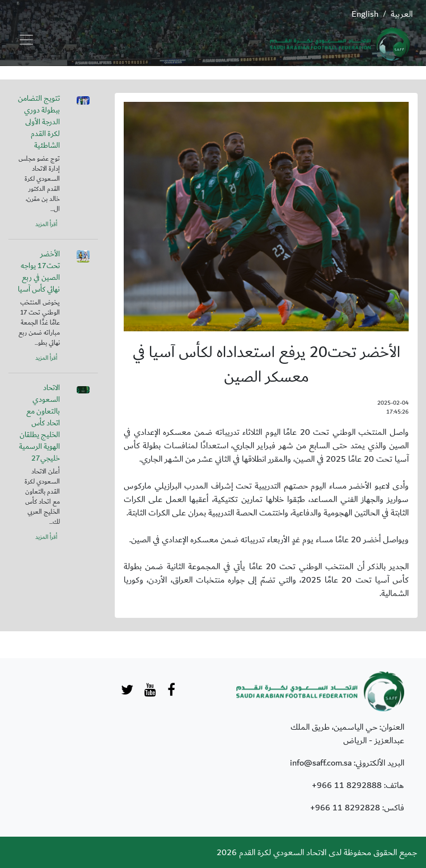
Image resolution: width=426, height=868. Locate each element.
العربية (402, 14)
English (365, 14)
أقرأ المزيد (46, 224)
